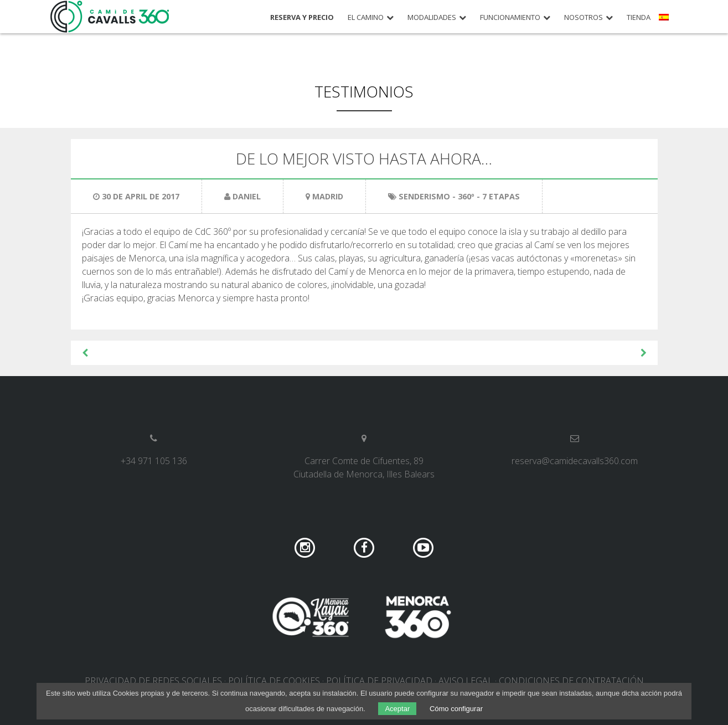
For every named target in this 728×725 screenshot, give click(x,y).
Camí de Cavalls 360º (110, 17)
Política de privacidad (379, 681)
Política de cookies (274, 681)
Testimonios (364, 91)
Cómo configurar (456, 709)
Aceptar (397, 709)
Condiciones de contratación (571, 681)
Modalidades (432, 17)
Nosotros (584, 17)
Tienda (639, 17)
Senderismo (424, 196)
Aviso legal (466, 681)
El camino (366, 17)
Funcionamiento (510, 17)
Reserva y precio (302, 17)
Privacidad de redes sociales (153, 681)
